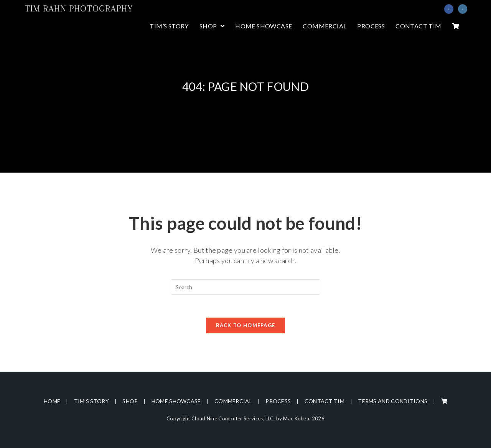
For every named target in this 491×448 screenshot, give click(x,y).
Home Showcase (176, 401)
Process (278, 401)
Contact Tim (325, 401)
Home (52, 401)
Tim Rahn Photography (79, 8)
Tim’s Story (91, 401)
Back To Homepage (246, 325)
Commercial (233, 401)
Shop (130, 401)
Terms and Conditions (393, 401)
